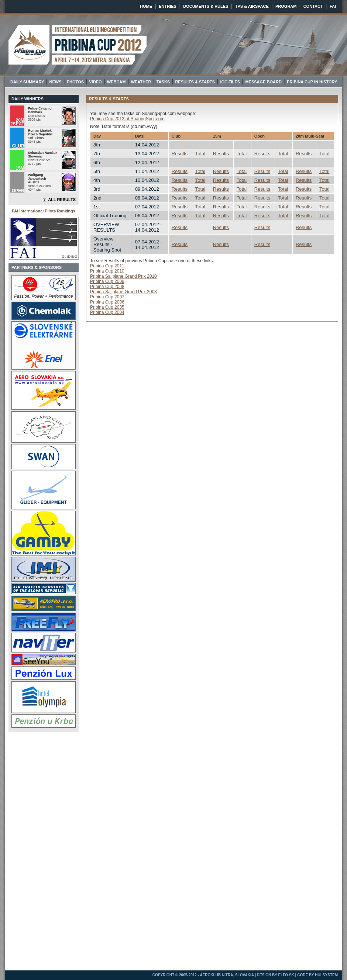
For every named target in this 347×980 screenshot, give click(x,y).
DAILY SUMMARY (27, 82)
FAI (333, 6)
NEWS (56, 82)
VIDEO (95, 82)
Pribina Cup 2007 (107, 297)
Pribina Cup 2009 (107, 281)
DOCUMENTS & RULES (206, 6)
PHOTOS (75, 82)
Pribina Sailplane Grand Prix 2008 (123, 292)
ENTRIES (168, 6)
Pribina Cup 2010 (107, 271)
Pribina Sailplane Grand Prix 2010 (123, 276)
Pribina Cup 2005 (107, 307)
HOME (146, 6)
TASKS (163, 82)
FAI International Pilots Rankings (44, 211)
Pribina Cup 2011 (107, 266)
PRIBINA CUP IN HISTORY (312, 82)
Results (180, 154)
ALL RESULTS (62, 200)
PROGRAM (286, 6)
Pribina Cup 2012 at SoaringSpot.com (127, 119)
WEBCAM (116, 82)
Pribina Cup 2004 (107, 312)
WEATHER (141, 82)
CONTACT (313, 6)
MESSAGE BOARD (263, 82)
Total (200, 154)
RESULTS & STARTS (195, 82)
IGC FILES (230, 82)
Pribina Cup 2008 (107, 287)
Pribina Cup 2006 (107, 302)
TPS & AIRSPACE (252, 6)
